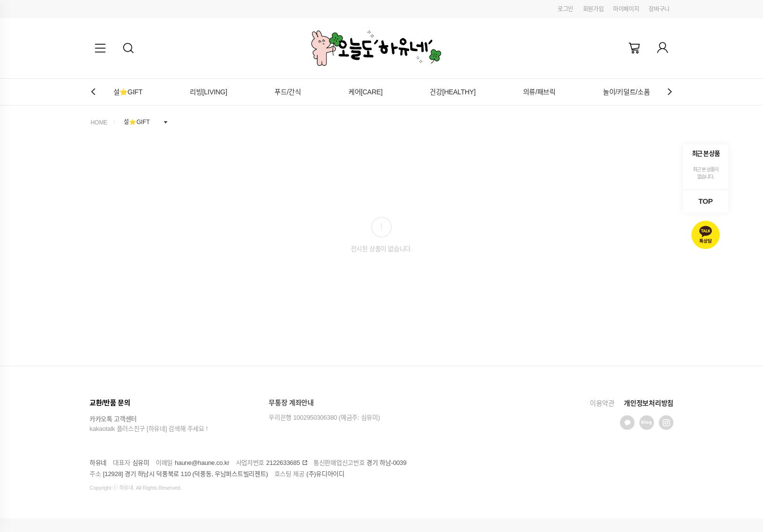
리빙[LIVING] (209, 92)
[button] (128, 48)
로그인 (565, 9)
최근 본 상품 (706, 153)
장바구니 (659, 9)
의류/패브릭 (539, 92)
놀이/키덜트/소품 (626, 92)
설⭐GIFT (128, 92)
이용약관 (602, 403)
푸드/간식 (288, 92)
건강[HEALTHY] (453, 92)
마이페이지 (626, 9)
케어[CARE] (365, 92)
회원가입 (593, 9)
